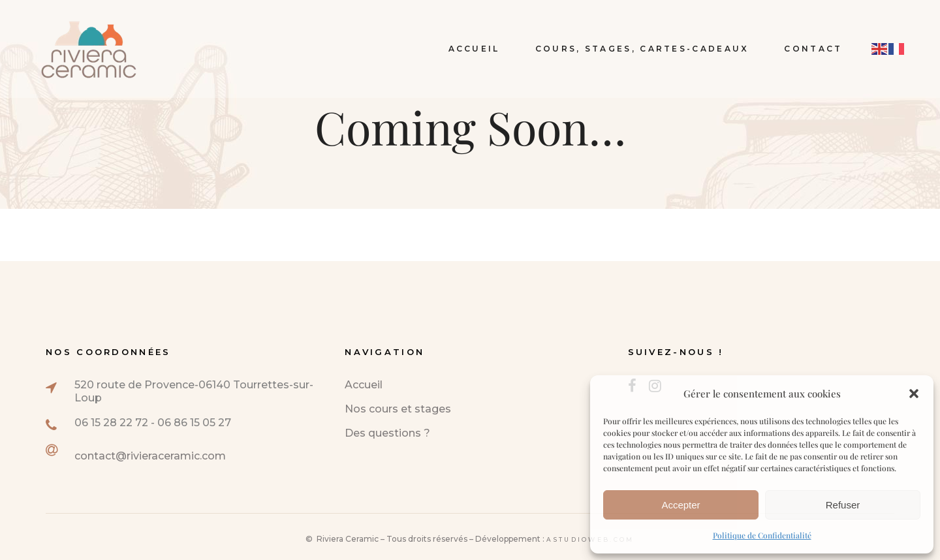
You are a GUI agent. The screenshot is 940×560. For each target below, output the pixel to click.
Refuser (843, 505)
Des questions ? (387, 433)
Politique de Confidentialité (762, 535)
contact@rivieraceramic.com (150, 456)
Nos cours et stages (398, 409)
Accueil (364, 385)
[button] (914, 394)
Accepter (681, 505)
